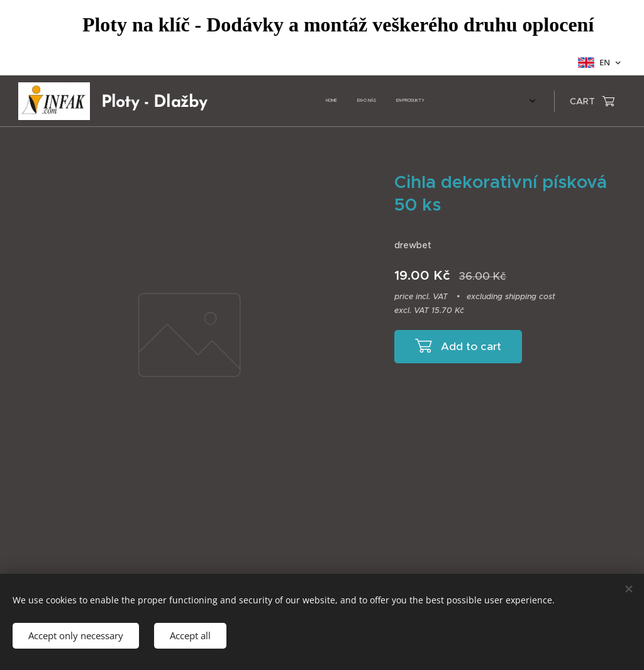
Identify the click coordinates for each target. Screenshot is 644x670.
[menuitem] (293, 101)
